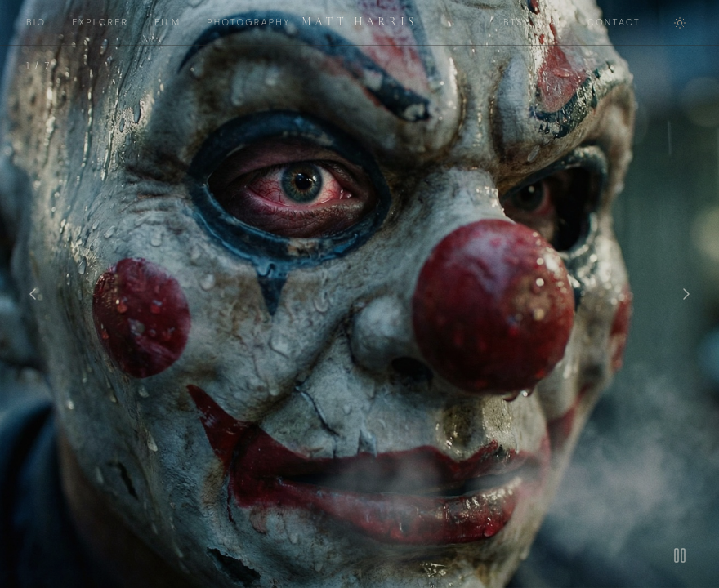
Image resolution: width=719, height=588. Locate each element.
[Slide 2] (340, 568)
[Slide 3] (353, 568)
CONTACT (614, 22)
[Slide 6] (392, 568)
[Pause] (680, 555)
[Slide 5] (379, 568)
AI (556, 22)
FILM (167, 22)
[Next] (686, 294)
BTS (514, 22)
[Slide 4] (366, 568)
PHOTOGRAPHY (248, 22)
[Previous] (33, 294)
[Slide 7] (405, 568)
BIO (36, 22)
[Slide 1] (320, 568)
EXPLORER (100, 22)
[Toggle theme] (680, 23)
